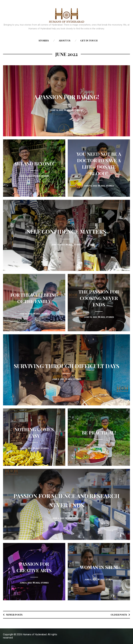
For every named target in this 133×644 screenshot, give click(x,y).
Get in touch (89, 41)
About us (65, 41)
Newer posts (15, 615)
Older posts (118, 615)
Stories (44, 41)
